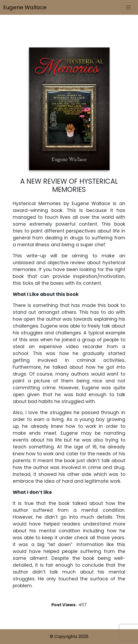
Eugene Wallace (25, 7)
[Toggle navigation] (128, 7)
